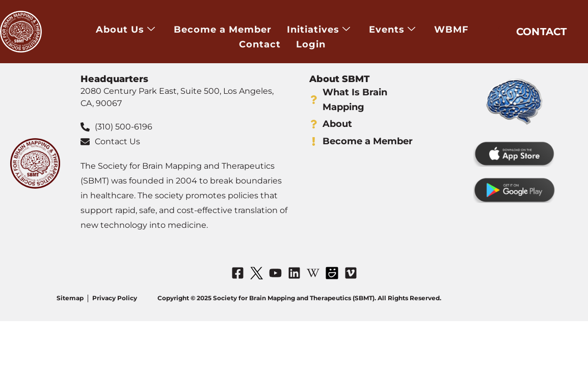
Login (311, 44)
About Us (126, 30)
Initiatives (319, 30)
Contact (260, 44)
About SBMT (339, 79)
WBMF (451, 30)
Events (392, 30)
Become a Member (223, 30)
